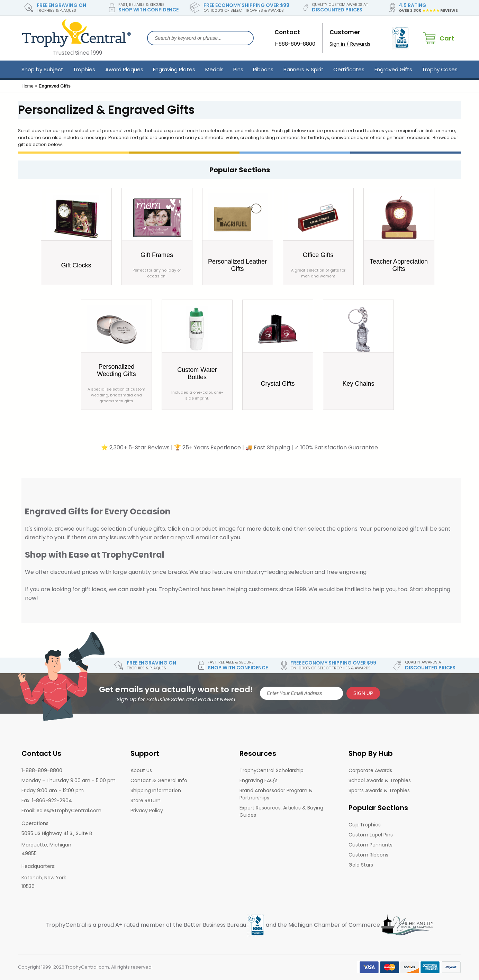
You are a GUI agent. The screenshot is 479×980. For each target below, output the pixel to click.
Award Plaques (124, 69)
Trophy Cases (440, 69)
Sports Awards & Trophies (379, 790)
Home (28, 86)
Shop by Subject (42, 69)
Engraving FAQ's (259, 780)
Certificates (349, 69)
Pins (238, 69)
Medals (214, 69)
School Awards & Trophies (380, 780)
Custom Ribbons (368, 855)
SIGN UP (363, 693)
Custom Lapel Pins (371, 835)
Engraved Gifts (393, 69)
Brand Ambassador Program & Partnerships (276, 794)
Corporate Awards (370, 770)
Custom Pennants (370, 845)
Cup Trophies (365, 825)
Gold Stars (361, 865)
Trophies (84, 69)
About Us (141, 770)
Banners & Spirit (304, 69)
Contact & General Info (159, 780)
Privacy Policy (147, 810)
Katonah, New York (44, 878)
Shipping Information (156, 790)
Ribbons (263, 69)
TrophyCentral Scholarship (272, 770)
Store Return (146, 800)
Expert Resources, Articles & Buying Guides (281, 811)
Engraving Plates (174, 69)
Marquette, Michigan (46, 845)
